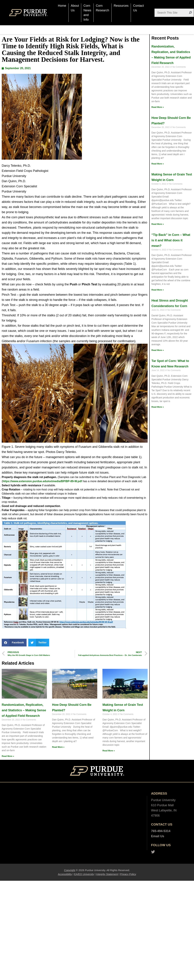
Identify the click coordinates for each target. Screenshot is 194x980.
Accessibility (65, 874)
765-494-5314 (161, 831)
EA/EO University (84, 874)
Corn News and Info (87, 13)
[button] (14, 643)
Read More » (8, 756)
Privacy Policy (128, 874)
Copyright (70, 870)
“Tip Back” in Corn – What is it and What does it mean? (171, 240)
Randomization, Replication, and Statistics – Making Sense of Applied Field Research (24, 710)
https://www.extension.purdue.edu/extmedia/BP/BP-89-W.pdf (42, 481)
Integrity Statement (107, 874)
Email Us (158, 836)
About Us (75, 8)
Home (62, 6)
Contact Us (138, 8)
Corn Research (103, 8)
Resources (121, 6)
